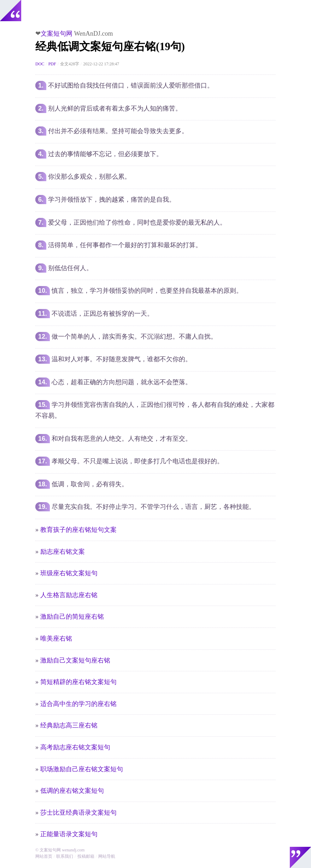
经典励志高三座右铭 (69, 725)
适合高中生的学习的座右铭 (78, 704)
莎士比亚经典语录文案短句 (78, 813)
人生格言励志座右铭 (69, 595)
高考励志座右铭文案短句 (75, 747)
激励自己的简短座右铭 (72, 617)
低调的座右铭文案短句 (72, 791)
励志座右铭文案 (63, 552)
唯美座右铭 (56, 638)
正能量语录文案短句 (69, 834)
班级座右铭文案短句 (69, 573)
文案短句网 (57, 34)
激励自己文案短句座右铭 (75, 660)
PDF (52, 64)
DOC (40, 64)
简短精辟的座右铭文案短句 (78, 682)
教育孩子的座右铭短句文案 (78, 530)
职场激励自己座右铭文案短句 (82, 769)
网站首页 (44, 856)
